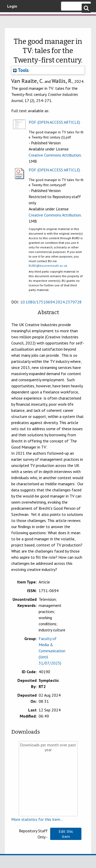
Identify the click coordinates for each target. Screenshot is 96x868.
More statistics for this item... (37, 819)
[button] (66, 834)
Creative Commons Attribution (55, 155)
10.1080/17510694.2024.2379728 (51, 302)
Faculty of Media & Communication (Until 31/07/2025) (52, 651)
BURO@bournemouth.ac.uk (48, 266)
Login (12, 6)
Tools (21, 70)
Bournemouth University (12, 19)
